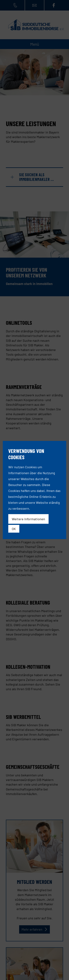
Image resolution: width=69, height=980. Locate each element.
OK (14, 529)
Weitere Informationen (28, 519)
